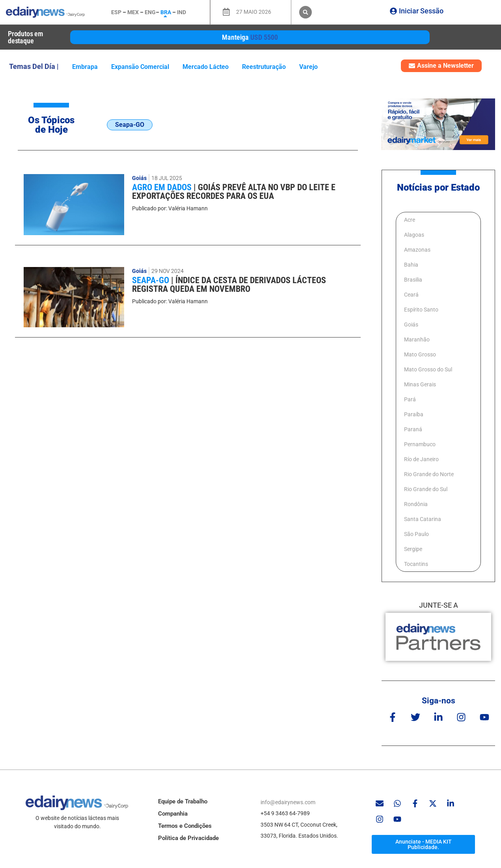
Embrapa (85, 67)
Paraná (413, 429)
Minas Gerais (420, 384)
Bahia (411, 265)
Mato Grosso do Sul (428, 369)
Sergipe (413, 549)
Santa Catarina (423, 519)
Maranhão (417, 339)
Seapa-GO (152, 280)
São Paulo (416, 534)
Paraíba (414, 414)
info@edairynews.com (288, 802)
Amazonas (417, 250)
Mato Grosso (420, 354)
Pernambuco (420, 444)
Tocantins (416, 564)
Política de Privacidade (188, 838)
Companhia (173, 814)
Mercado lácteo (206, 67)
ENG (150, 12)
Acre (410, 220)
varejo (308, 67)
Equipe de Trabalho (183, 801)
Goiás (139, 178)
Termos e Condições (185, 826)
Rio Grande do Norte (429, 474)
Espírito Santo (421, 310)
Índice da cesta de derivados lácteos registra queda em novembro (229, 285)
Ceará (411, 295)
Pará (410, 399)
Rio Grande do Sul (426, 489)
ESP (116, 12)
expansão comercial (140, 67)
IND (182, 12)
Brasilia (413, 280)
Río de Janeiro (421, 459)
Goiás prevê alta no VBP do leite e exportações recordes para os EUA (234, 192)
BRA (166, 12)
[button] (305, 12)
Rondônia (416, 504)
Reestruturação (264, 67)
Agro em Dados (163, 187)
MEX (133, 12)
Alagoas (414, 235)
